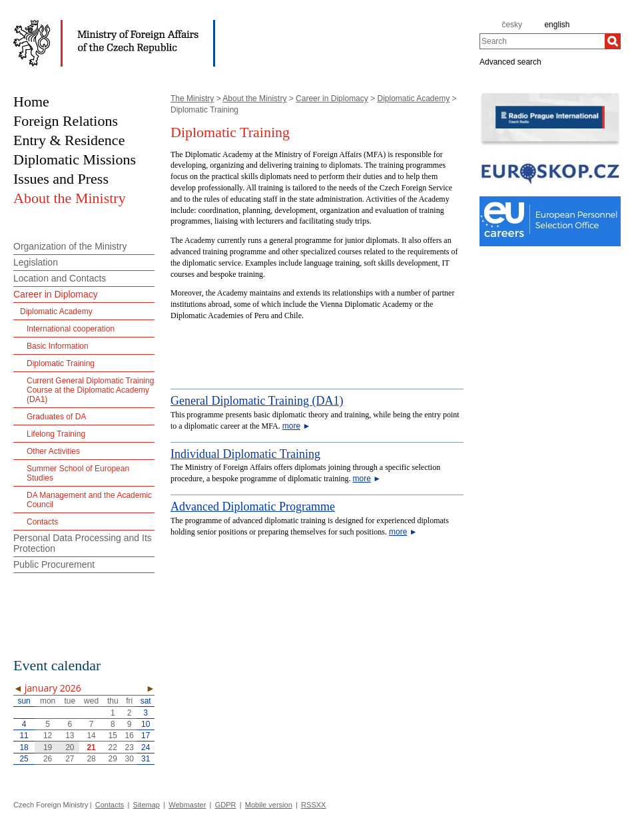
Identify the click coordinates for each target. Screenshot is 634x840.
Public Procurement (54, 564)
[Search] (613, 41)
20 (70, 747)
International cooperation (71, 329)
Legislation (36, 262)
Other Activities (53, 451)
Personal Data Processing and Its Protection (83, 543)
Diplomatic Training (61, 363)
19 (48, 747)
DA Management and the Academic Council (89, 500)
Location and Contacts (60, 278)
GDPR (226, 805)
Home (31, 102)
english (557, 25)
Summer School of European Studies (78, 473)
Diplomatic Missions (75, 159)
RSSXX (313, 805)
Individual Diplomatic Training (245, 454)
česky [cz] (512, 25)
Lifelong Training (56, 434)
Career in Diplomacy (332, 99)
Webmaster (187, 805)
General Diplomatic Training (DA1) (257, 401)
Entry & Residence (69, 140)
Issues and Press (61, 179)
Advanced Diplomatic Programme (253, 507)
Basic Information (58, 346)
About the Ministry (254, 99)
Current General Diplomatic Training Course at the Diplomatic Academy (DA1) (90, 390)
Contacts (42, 522)
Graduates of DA (56, 417)
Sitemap (147, 805)
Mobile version (269, 805)
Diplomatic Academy (413, 99)
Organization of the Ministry (70, 246)
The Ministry (192, 99)
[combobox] (542, 41)
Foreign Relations (66, 121)
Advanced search (510, 61)
